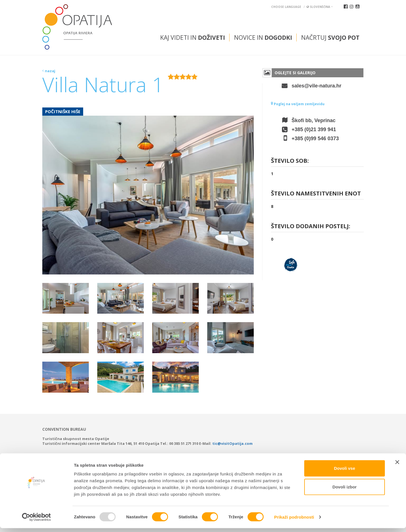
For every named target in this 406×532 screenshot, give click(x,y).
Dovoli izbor (345, 491)
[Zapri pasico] (397, 466)
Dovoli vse (344, 472)
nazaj (50, 71)
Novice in (263, 38)
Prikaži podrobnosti (294, 521)
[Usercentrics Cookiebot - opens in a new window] (37, 521)
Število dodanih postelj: (311, 227)
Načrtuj (330, 38)
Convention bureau (64, 429)
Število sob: (290, 161)
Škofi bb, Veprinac (314, 120)
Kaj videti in (193, 38)
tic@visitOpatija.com (232, 443)
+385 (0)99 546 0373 (315, 139)
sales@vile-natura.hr (316, 86)
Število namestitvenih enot (316, 194)
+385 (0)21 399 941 (314, 129)
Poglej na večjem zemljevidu (298, 104)
